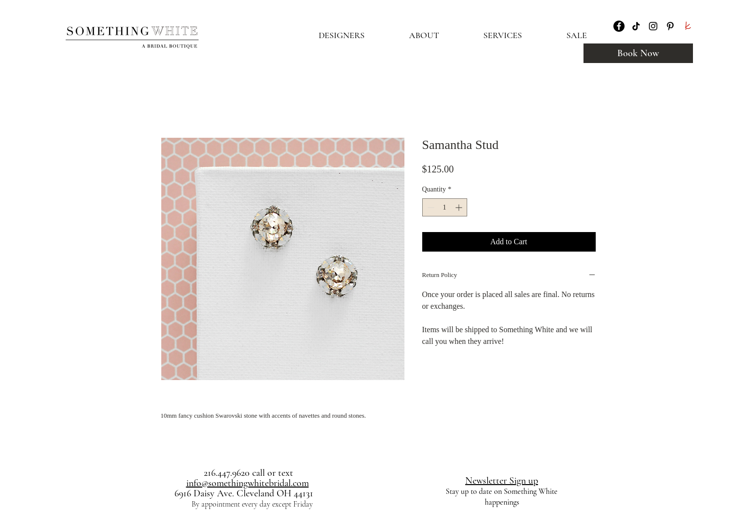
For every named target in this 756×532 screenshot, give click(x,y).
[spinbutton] (445, 207)
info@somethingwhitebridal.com (248, 483)
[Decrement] (430, 207)
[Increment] (460, 207)
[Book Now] (638, 53)
